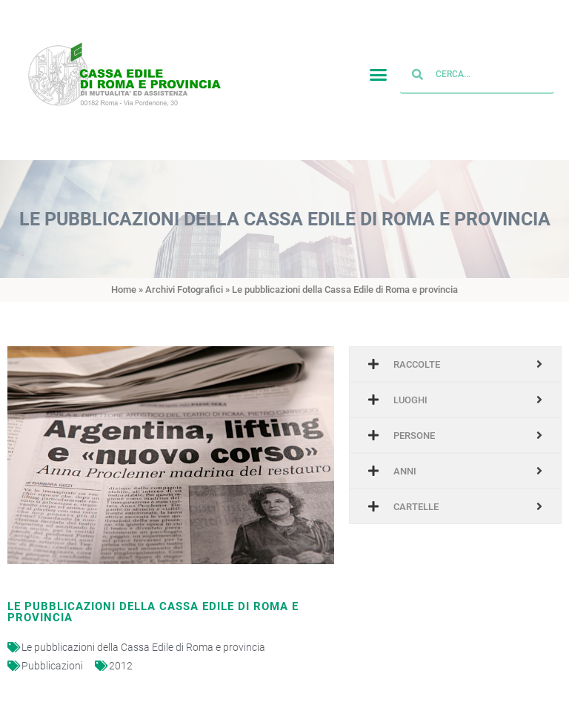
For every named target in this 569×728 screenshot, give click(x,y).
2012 (121, 666)
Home (124, 289)
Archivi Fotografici (184, 289)
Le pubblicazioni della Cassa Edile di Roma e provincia (143, 647)
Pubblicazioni (52, 666)
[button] (379, 73)
